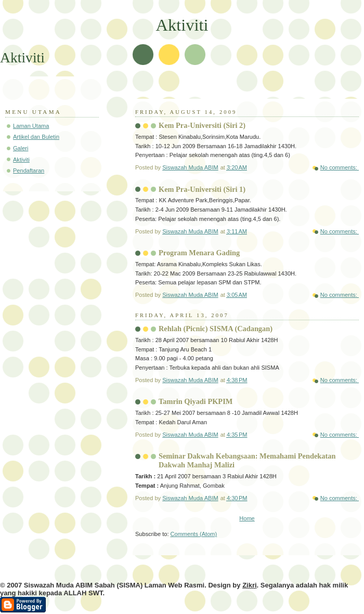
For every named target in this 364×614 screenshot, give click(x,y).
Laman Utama (31, 126)
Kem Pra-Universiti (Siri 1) (202, 189)
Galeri (21, 148)
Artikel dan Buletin (36, 137)
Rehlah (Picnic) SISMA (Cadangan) (216, 329)
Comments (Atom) (194, 534)
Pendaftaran (29, 171)
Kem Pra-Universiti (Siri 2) (202, 125)
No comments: (340, 167)
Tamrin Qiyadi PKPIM (196, 401)
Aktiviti (21, 160)
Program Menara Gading (199, 253)
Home (247, 518)
